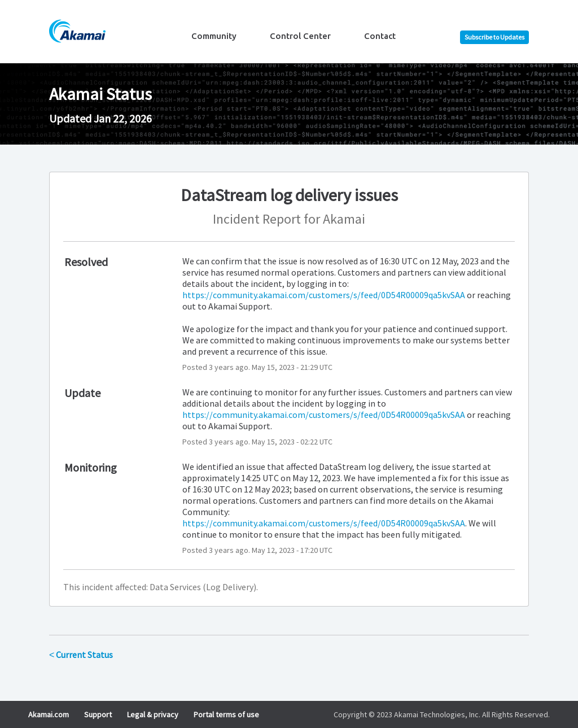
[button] (494, 37)
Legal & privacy (153, 714)
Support (98, 714)
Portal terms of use (226, 714)
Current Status (81, 655)
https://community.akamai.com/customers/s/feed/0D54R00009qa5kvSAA (324, 295)
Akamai (344, 219)
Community (214, 36)
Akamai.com (49, 714)
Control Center (300, 36)
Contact (380, 36)
